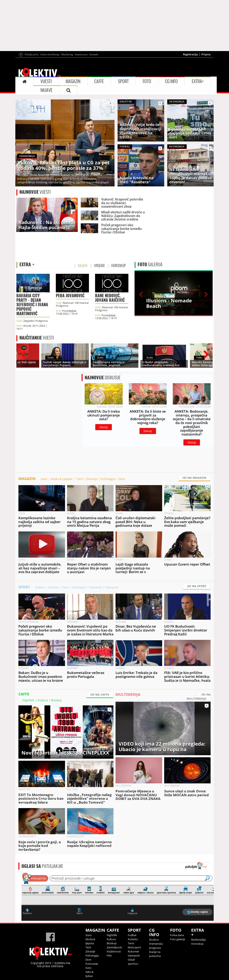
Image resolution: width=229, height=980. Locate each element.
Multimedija (198, 940)
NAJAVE (47, 90)
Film (109, 955)
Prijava (206, 54)
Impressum (81, 54)
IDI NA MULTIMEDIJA (199, 697)
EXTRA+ (198, 81)
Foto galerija (178, 939)
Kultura (43, 700)
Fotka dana (177, 935)
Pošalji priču (32, 54)
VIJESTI (46, 81)
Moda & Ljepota (62, 479)
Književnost (114, 951)
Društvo (154, 940)
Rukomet (96, 587)
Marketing (67, 54)
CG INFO (171, 81)
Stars (44, 479)
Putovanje (92, 964)
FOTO (147, 81)
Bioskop (56, 700)
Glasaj (104, 427)
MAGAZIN (73, 81)
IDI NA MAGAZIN (194, 478)
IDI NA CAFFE (100, 694)
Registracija (190, 54)
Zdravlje (92, 479)
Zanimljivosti (114, 947)
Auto (88, 968)
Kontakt (94, 54)
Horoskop (197, 944)
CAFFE (99, 81)
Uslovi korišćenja (50, 54)
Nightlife (28, 700)
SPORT (123, 81)
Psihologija (108, 479)
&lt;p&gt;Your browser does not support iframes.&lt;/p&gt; (118, 896)
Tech (80, 479)
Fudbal (40, 587)
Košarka (53, 587)
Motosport (79, 587)
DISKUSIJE (103, 378)
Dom (122, 479)
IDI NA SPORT (197, 586)
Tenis (65, 587)
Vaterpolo (112, 587)
